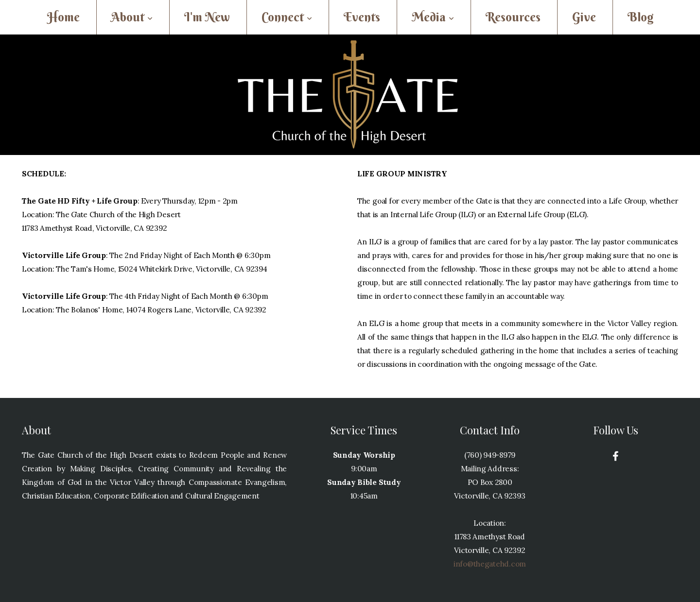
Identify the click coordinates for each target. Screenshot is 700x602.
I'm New (207, 17)
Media (433, 17)
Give (584, 17)
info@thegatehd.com (490, 564)
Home (63, 17)
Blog (640, 17)
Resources (513, 17)
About (132, 17)
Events (362, 17)
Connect (287, 17)
